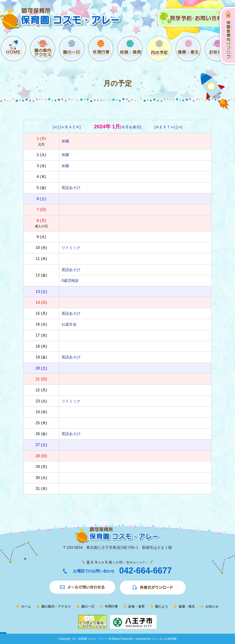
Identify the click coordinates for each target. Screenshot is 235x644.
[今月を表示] (131, 127)
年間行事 (111, 606)
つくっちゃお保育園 (164, 639)
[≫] (179, 127)
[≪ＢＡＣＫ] (70, 127)
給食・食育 (137, 606)
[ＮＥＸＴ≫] (165, 127)
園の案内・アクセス (56, 606)
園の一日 (88, 606)
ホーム (26, 606)
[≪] (56, 127)
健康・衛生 (187, 606)
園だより (162, 606)
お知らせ (212, 606)
